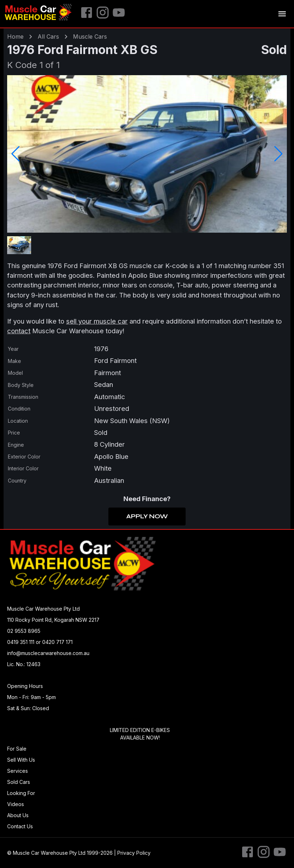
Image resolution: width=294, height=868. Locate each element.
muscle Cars (90, 37)
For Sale (17, 749)
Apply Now (147, 517)
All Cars (48, 37)
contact (19, 331)
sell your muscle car (97, 321)
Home (15, 37)
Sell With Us (21, 760)
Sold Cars (19, 782)
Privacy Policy (134, 853)
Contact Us (20, 826)
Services (18, 771)
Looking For (21, 793)
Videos (16, 804)
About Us (18, 815)
